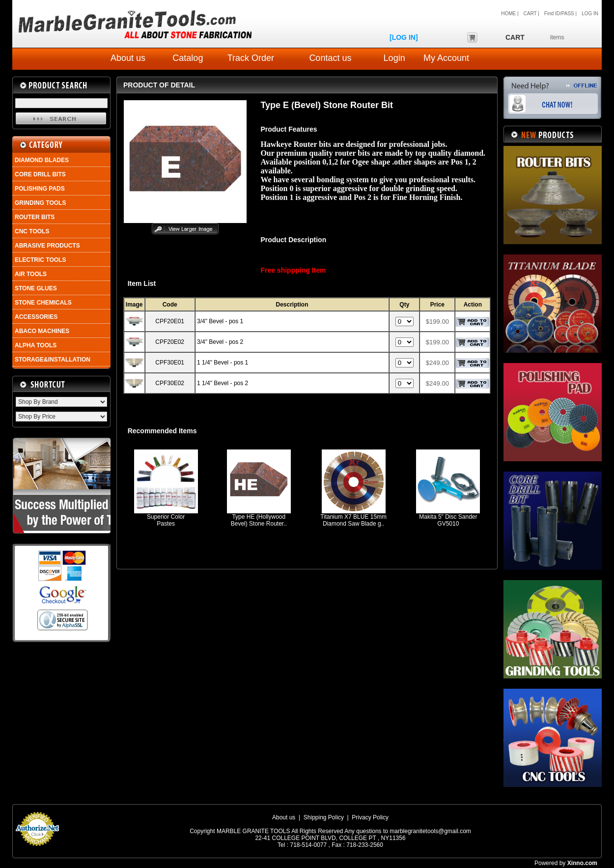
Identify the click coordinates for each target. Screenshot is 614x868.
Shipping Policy (324, 817)
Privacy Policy (370, 817)
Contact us (330, 58)
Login (394, 58)
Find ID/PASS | (560, 14)
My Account (446, 58)
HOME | (510, 14)
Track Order (251, 58)
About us (128, 58)
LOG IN (590, 14)
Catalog (188, 58)
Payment (37, 849)
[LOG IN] (404, 37)
